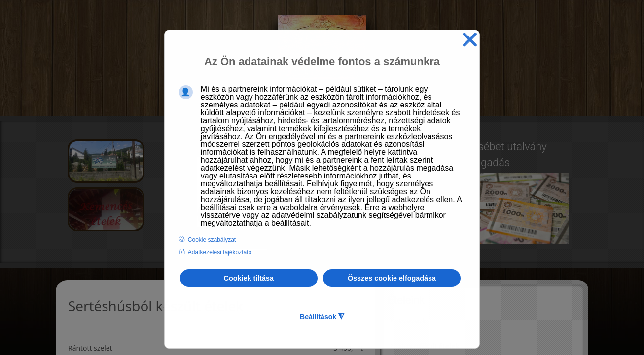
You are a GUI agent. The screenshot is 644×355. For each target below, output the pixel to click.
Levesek (412, 320)
